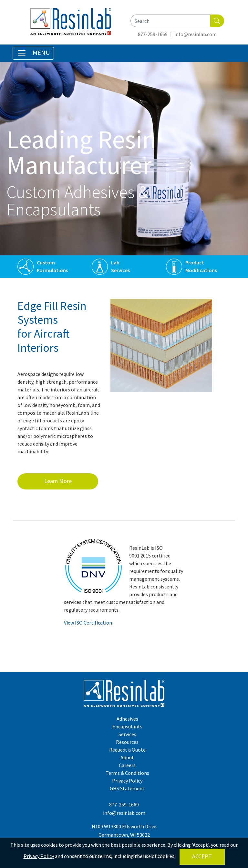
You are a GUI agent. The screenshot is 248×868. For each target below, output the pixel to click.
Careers (127, 765)
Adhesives (127, 719)
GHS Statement (127, 788)
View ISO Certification (88, 623)
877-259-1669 (153, 34)
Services (120, 270)
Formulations (52, 270)
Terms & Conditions (127, 773)
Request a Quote (127, 750)
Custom (46, 262)
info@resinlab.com (196, 34)
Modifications (201, 270)
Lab (115, 262)
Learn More (58, 481)
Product (195, 262)
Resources (127, 742)
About (127, 757)
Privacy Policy (127, 781)
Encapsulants (127, 726)
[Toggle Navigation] (33, 53)
